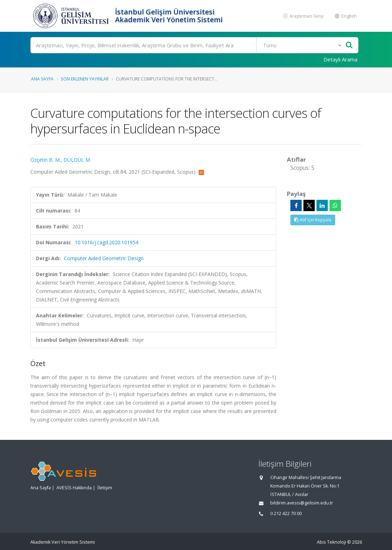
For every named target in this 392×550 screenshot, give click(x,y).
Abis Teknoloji (331, 542)
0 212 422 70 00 (286, 513)
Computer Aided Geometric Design (104, 258)
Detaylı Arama (340, 59)
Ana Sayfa (42, 79)
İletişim (105, 488)
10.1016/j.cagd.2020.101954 (107, 242)
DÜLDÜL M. (77, 160)
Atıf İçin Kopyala (313, 220)
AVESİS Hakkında (74, 488)
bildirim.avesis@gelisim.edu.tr (302, 503)
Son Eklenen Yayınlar (85, 79)
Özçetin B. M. (46, 160)
